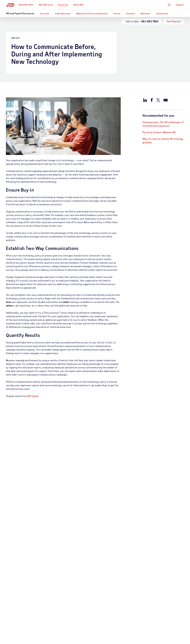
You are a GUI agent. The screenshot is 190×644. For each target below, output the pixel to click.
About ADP (79, 5)
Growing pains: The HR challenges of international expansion (163, 124)
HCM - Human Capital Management (60, 566)
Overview (45, 13)
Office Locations (157, 536)
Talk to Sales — (23, 536)
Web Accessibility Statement (104, 625)
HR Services (60, 593)
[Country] (22, 625)
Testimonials (162, 13)
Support (180, 5)
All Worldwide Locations (19, 633)
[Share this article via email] (166, 100)
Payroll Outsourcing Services (60, 545)
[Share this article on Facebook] (152, 100)
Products (58, 606)
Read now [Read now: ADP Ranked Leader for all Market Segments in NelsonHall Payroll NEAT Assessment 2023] (139, 493)
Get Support (12, 541)
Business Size (92, 536)
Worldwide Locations (159, 541)
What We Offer (27, 5)
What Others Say (126, 536)
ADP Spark (33, 396)
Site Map (58, 625)
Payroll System (61, 553)
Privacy (71, 625)
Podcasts (130, 13)
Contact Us (12, 531)
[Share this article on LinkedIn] (145, 100)
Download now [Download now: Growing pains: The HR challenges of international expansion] (19, 493)
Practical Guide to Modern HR (159, 132)
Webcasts (145, 13)
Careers (152, 546)
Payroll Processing (63, 558)
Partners (90, 546)
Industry (90, 541)
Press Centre (155, 551)
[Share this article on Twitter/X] (158, 100)
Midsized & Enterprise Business (92, 13)
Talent (57, 583)
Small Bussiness (63, 13)
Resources (64, 5)
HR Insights (59, 588)
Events (117, 13)
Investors (153, 556)
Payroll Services (62, 536)
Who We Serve (46, 5)
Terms (82, 625)
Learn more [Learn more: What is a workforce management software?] (78, 493)
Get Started (174, 21)
